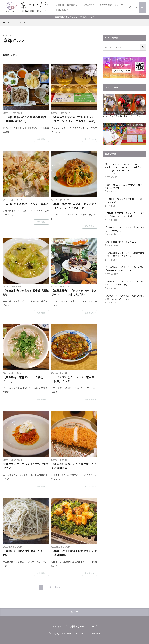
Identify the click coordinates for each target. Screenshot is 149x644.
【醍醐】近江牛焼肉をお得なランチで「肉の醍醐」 (74, 553)
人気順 (14, 55)
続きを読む (41, 139)
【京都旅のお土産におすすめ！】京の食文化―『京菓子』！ (124, 229)
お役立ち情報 (106, 5)
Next (56, 587)
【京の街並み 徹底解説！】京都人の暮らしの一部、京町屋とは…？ (124, 297)
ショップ (119, 5)
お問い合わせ (62, 10)
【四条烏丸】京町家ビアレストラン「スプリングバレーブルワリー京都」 (74, 119)
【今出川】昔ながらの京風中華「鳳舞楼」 (26, 293)
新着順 (6, 55)
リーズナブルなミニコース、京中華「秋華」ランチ (73, 379)
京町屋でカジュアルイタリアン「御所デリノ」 (26, 466)
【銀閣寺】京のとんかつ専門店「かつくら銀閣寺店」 (74, 466)
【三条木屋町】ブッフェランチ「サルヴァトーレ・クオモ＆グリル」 (74, 293)
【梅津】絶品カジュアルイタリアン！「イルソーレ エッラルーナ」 (74, 206)
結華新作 (60, 5)
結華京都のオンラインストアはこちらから (75, 17)
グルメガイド (90, 5)
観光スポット (73, 5)
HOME (8, 22)
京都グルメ (20, 22)
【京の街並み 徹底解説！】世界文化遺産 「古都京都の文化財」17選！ (125, 269)
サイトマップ (60, 626)
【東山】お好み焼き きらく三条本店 (26, 204)
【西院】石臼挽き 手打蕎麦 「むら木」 (24, 553)
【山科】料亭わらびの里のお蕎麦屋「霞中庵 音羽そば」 (24, 119)
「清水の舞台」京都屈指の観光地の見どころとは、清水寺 (124, 186)
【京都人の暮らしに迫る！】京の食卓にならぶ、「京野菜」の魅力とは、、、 (124, 254)
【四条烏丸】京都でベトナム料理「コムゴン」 (26, 379)
